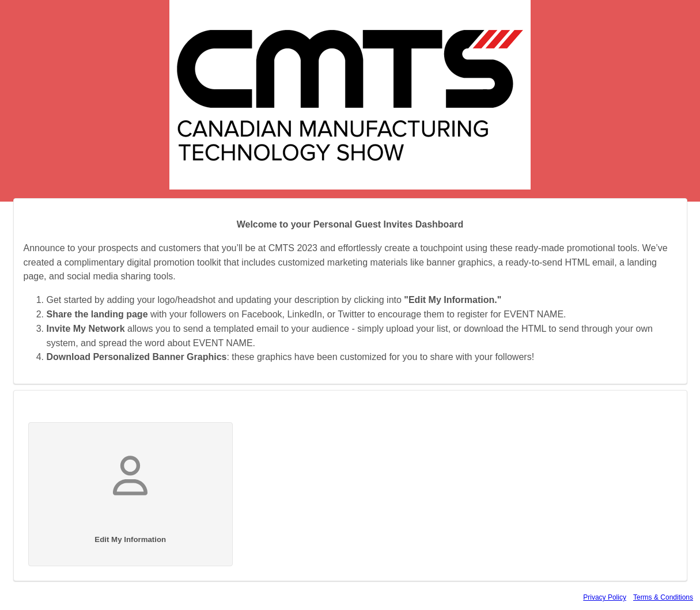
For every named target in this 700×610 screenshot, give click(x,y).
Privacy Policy (605, 597)
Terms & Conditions (663, 597)
